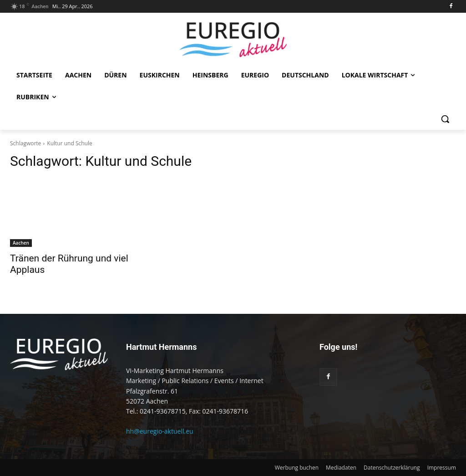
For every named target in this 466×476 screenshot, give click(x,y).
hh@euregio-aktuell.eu (160, 431)
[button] (445, 119)
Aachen (21, 243)
